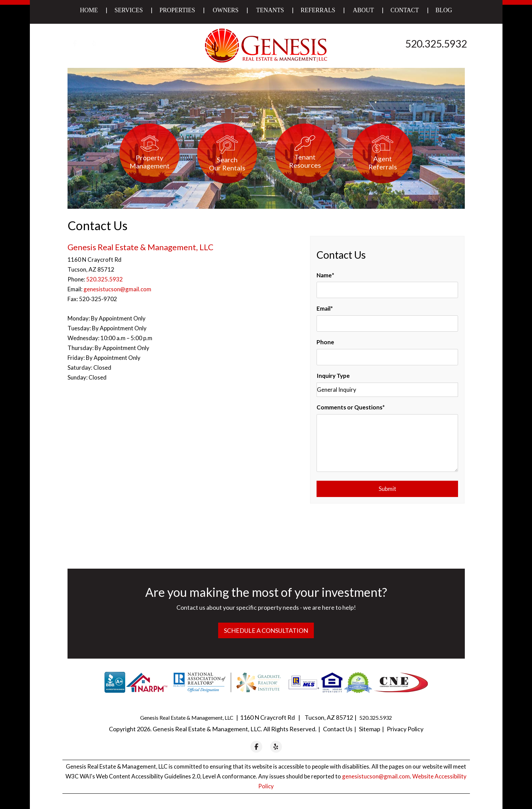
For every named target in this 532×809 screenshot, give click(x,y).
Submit (387, 489)
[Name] (387, 290)
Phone (325, 342)
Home (89, 10)
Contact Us (338, 729)
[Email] (387, 324)
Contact (405, 10)
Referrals (318, 10)
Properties (177, 10)
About (363, 10)
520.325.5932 (436, 43)
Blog (444, 10)
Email (324, 308)
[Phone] (387, 357)
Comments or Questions (349, 407)
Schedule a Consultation (266, 630)
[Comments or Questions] (387, 443)
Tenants (270, 10)
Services (129, 10)
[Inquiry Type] (387, 390)
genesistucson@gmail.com (117, 289)
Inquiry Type (333, 376)
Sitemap (370, 729)
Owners (226, 10)
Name (324, 275)
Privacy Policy (405, 729)
